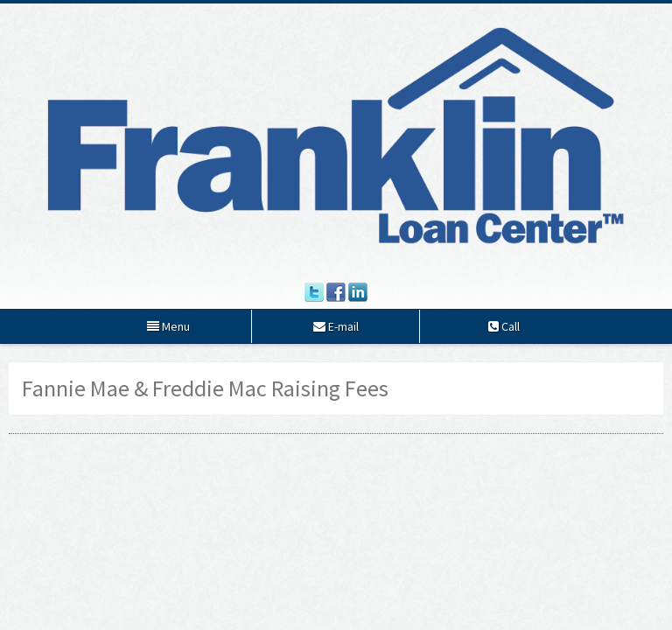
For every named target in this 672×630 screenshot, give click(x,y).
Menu (168, 326)
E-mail (336, 326)
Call (504, 326)
